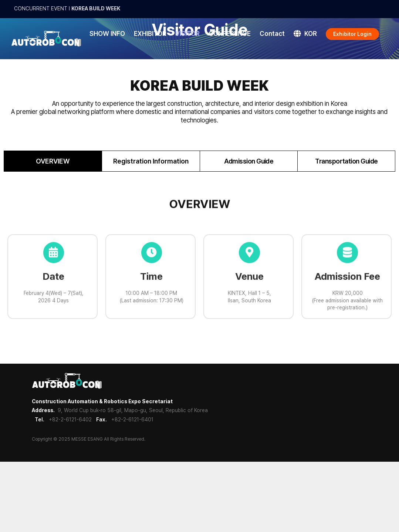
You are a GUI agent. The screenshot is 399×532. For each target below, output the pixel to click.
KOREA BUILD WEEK (96, 9)
